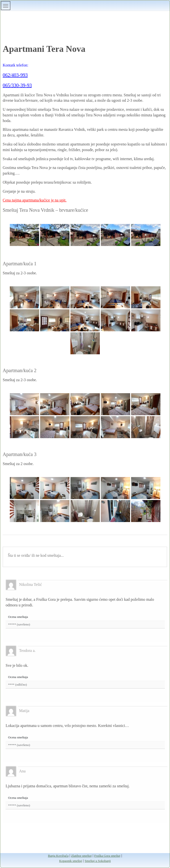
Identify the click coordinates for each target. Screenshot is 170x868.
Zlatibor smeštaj (81, 856)
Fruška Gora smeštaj (107, 856)
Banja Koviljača (58, 856)
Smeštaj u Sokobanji (98, 861)
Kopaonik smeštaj (71, 861)
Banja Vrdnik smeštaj (85, 20)
